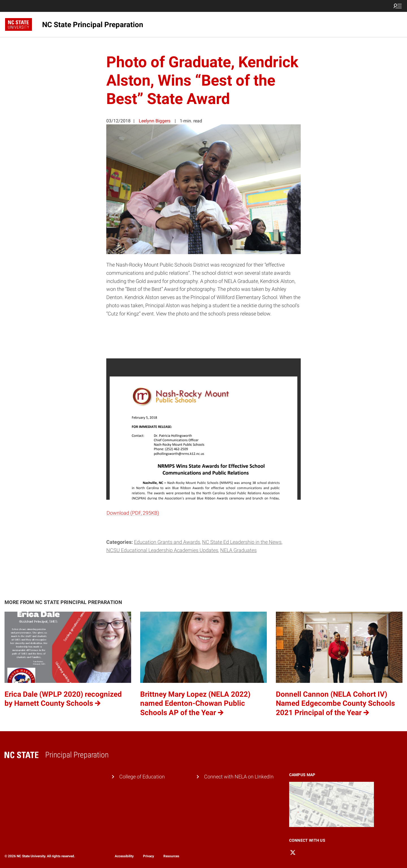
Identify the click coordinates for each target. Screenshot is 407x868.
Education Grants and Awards (167, 542)
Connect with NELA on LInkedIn (239, 777)
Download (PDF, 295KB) (133, 513)
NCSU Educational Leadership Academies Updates (162, 550)
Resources (171, 856)
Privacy (149, 856)
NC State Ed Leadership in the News (242, 542)
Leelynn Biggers (155, 121)
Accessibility (124, 856)
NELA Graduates (238, 550)
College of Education (142, 777)
